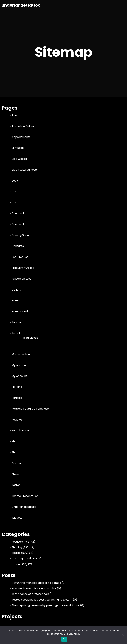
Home (15, 301)
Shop (15, 441)
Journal (16, 322)
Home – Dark (20, 311)
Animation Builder (23, 126)
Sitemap (17, 463)
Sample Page (20, 431)
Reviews (17, 420)
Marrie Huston (21, 354)
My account (19, 365)
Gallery (16, 290)
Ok (64, 639)
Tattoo (16, 485)
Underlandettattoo (24, 507)
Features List (20, 257)
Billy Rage (18, 148)
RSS (27, 542)
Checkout (18, 213)
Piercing (17, 387)
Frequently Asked (23, 268)
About (16, 115)
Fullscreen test (21, 279)
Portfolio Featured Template (30, 409)
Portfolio (17, 398)
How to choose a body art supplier (34, 588)
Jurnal (16, 333)
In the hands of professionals (30, 594)
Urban (16, 564)
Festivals (17, 542)
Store (15, 474)
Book (15, 181)
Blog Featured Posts (25, 170)
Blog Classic (19, 159)
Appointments (21, 137)
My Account (19, 376)
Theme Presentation (25, 496)
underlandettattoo (21, 5)
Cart (15, 192)
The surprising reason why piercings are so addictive (45, 605)
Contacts (18, 246)
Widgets (17, 518)
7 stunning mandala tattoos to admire (36, 583)
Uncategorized (21, 559)
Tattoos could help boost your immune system (42, 600)
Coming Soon (20, 235)
